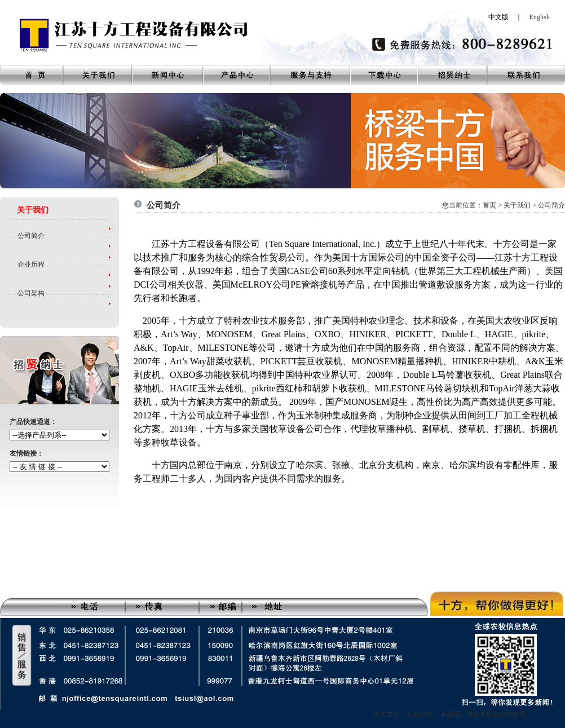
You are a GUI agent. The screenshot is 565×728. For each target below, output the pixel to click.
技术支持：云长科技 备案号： (420, 714)
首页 (489, 205)
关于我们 (517, 205)
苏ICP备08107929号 (496, 714)
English (539, 17)
